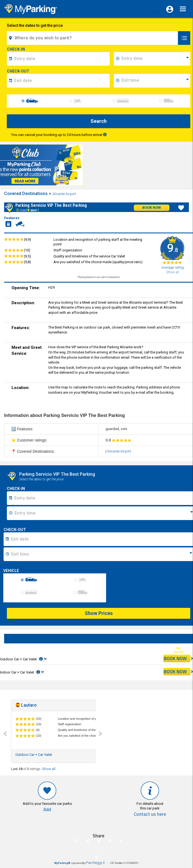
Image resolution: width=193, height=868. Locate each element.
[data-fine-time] (155, 81)
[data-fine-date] (61, 81)
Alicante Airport (65, 194)
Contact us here (150, 814)
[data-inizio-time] (155, 59)
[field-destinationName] (93, 38)
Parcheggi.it (95, 863)
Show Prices (99, 613)
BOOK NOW (177, 658)
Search (99, 121)
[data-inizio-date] (61, 59)
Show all (49, 769)
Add (47, 810)
